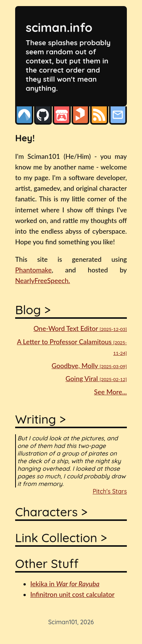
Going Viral (96, 379)
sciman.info (59, 27)
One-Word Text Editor (80, 328)
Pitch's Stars (110, 491)
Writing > (41, 419)
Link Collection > (61, 538)
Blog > (33, 310)
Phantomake (33, 270)
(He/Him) (77, 156)
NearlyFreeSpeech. (43, 281)
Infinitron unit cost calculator (73, 594)
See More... (110, 392)
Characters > (51, 512)
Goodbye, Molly (89, 366)
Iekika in (65, 584)
